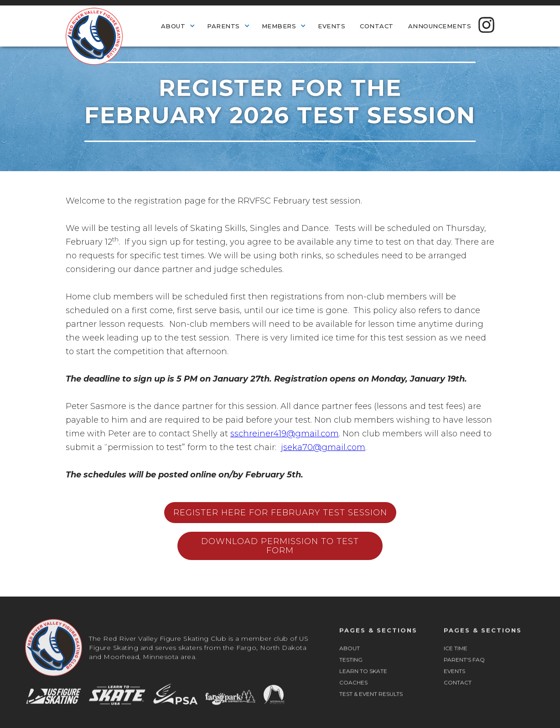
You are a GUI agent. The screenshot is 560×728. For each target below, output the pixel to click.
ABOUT (350, 657)
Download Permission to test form (280, 546)
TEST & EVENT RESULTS (371, 703)
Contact (377, 26)
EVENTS (454, 680)
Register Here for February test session (280, 513)
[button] (177, 26)
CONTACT (458, 691)
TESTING (351, 668)
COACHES (353, 691)
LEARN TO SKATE (363, 680)
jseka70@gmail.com (323, 447)
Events (332, 26)
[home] (94, 35)
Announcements (440, 26)
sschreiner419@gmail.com (285, 434)
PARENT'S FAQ (464, 668)
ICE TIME (456, 657)
